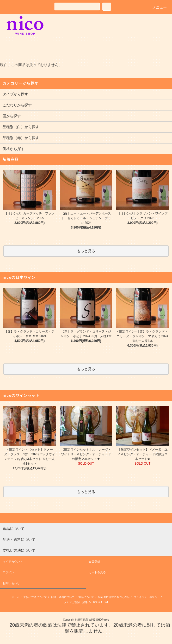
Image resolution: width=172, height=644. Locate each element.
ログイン (8, 572)
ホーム (16, 597)
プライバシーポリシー (147, 597)
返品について (86, 597)
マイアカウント (13, 562)
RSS (96, 602)
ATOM (104, 602)
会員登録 (94, 562)
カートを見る (97, 572)
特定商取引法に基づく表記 (114, 597)
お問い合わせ (11, 583)
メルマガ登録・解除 (76, 602)
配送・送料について (63, 597)
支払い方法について (35, 597)
